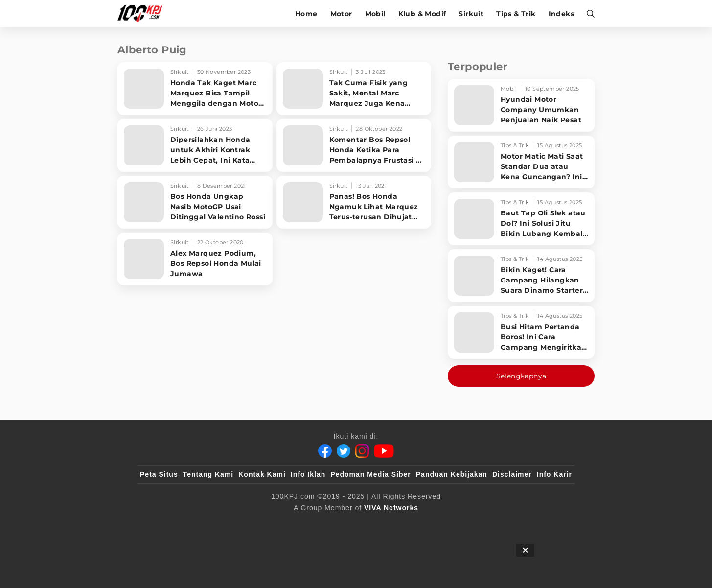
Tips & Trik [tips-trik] (516, 14)
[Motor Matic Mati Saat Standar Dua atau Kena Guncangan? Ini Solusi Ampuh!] (521, 162)
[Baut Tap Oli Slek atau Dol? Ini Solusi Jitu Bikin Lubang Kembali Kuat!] (521, 219)
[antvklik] (450, 524)
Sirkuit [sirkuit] (471, 14)
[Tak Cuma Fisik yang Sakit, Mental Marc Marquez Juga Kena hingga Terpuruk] (354, 89)
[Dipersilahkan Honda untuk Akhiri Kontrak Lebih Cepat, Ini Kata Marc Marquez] (195, 145)
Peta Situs (159, 474)
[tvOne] (376, 524)
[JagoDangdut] (549, 524)
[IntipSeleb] (498, 524)
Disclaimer (512, 474)
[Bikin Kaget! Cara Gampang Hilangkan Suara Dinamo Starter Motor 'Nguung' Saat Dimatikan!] (521, 276)
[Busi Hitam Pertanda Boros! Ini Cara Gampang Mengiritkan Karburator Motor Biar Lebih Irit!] (521, 332)
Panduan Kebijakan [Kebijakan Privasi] (452, 474)
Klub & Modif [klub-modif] (422, 14)
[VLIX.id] (298, 524)
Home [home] (306, 14)
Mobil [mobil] (375, 14)
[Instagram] (362, 451)
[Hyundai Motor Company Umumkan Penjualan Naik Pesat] (521, 105)
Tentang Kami (208, 474)
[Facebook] (325, 451)
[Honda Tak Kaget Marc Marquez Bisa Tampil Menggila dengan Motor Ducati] (195, 89)
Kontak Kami (262, 474)
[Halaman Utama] (143, 13)
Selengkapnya (521, 376)
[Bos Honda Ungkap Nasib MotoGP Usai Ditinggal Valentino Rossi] (195, 202)
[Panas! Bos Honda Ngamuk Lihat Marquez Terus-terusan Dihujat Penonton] (354, 202)
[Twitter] (344, 451)
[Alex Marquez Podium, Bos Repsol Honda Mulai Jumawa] (195, 259)
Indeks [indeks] (561, 14)
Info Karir (554, 474)
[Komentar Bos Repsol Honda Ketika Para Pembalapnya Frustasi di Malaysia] (354, 145)
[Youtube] (384, 451)
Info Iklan (308, 474)
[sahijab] (253, 524)
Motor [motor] (341, 14)
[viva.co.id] (167, 524)
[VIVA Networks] (391, 508)
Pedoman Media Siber (370, 474)
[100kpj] (212, 524)
